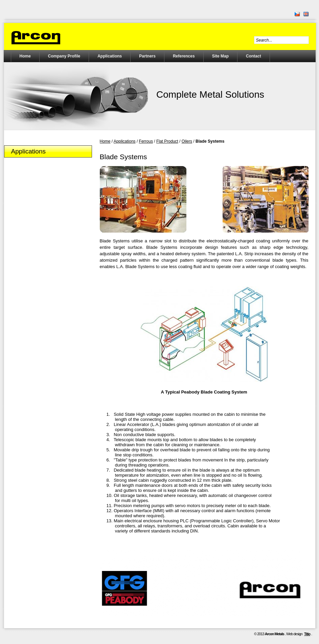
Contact (254, 56)
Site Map (220, 56)
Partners (147, 56)
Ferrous (146, 141)
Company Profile (64, 56)
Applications (110, 56)
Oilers (187, 141)
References (184, 56)
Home (25, 56)
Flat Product (167, 141)
